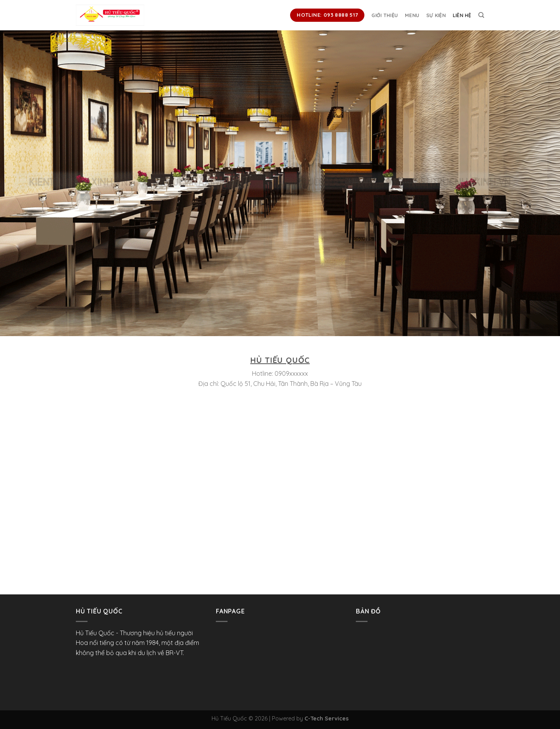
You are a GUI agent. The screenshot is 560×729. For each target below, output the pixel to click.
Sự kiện (436, 15)
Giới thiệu (385, 15)
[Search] (481, 15)
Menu (412, 15)
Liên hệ (462, 15)
